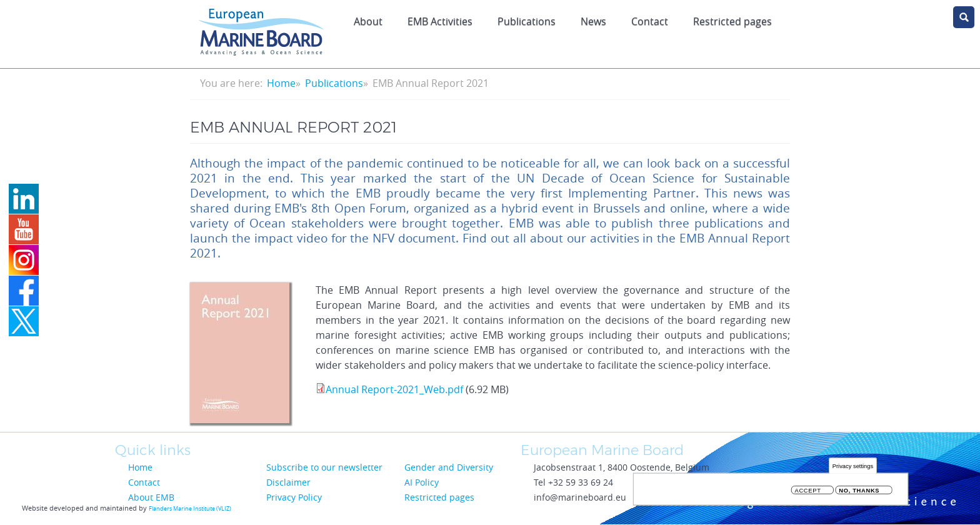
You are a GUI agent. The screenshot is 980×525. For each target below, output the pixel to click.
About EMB (151, 497)
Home (281, 83)
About (368, 21)
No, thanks (859, 492)
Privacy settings (853, 467)
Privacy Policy (294, 497)
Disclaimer (288, 482)
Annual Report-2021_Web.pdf (394, 389)
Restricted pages (732, 21)
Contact (650, 21)
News (593, 21)
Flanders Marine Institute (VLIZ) (190, 509)
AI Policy (422, 482)
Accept (808, 492)
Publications (527, 21)
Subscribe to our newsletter (324, 467)
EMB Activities (440, 21)
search (964, 17)
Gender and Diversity (449, 467)
